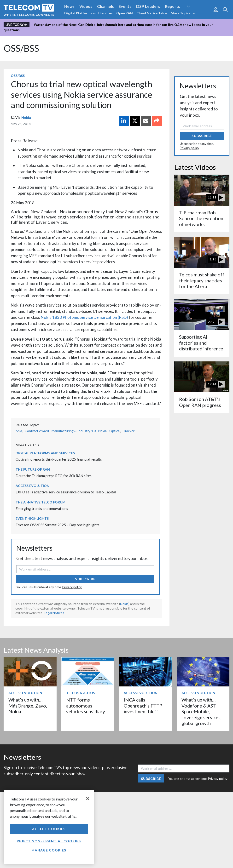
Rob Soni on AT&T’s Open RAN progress (200, 402)
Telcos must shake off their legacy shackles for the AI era (202, 280)
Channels (105, 6)
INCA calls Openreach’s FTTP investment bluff (143, 706)
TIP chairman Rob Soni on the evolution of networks (201, 218)
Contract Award (37, 431)
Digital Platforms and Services (88, 13)
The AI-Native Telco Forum (41, 502)
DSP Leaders (148, 6)
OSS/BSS (21, 48)
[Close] (88, 799)
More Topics (183, 13)
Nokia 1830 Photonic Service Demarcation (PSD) (84, 317)
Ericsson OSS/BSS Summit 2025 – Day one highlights (58, 525)
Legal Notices (54, 613)
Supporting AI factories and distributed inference (201, 343)
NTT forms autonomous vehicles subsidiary (86, 706)
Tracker (129, 431)
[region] (49, 827)
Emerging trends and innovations (42, 508)
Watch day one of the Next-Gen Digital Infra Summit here (80, 25)
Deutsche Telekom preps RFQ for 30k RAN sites (54, 476)
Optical (115, 431)
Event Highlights (32, 518)
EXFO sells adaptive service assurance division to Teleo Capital (66, 492)
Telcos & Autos (81, 693)
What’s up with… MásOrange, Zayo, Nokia (28, 706)
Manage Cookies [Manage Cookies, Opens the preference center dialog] (49, 850)
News (69, 6)
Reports (172, 6)
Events (125, 6)
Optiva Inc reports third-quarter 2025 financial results (59, 459)
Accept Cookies (49, 829)
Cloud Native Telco (152, 13)
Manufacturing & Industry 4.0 (74, 431)
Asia (19, 431)
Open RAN (125, 13)
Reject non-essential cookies (49, 841)
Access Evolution (32, 486)
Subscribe (85, 579)
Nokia (26, 117)
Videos (86, 6)
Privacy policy (72, 587)
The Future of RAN (33, 469)
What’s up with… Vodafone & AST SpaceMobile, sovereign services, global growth (201, 711)
